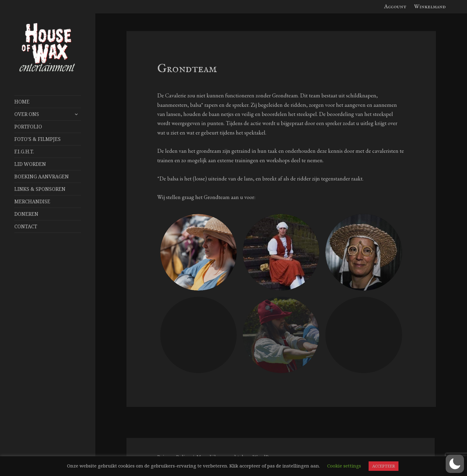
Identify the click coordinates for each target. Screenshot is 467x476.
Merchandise (32, 201)
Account (395, 7)
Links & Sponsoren (40, 189)
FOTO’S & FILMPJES (37, 139)
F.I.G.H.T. (24, 152)
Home (22, 102)
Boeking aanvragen (42, 177)
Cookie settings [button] (344, 466)
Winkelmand (430, 7)
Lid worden (30, 164)
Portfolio (28, 127)
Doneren (26, 214)
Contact (26, 226)
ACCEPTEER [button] (384, 466)
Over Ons (27, 114)
